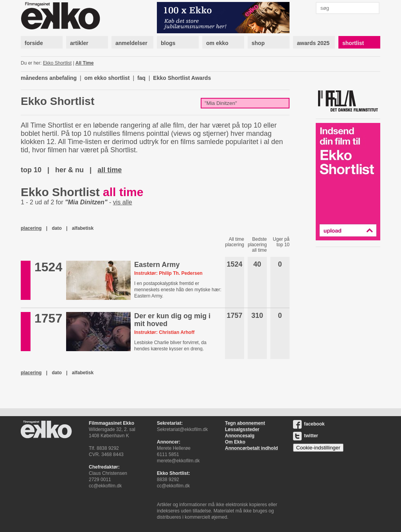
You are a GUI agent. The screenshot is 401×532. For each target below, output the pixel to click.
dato (57, 228)
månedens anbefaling (49, 78)
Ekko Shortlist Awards (182, 78)
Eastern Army (157, 265)
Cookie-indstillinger (318, 448)
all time (110, 170)
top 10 (31, 170)
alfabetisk (83, 228)
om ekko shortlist (107, 78)
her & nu (69, 170)
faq (141, 78)
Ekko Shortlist (57, 63)
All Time (85, 63)
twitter (306, 436)
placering (31, 228)
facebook (309, 424)
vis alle (123, 202)
